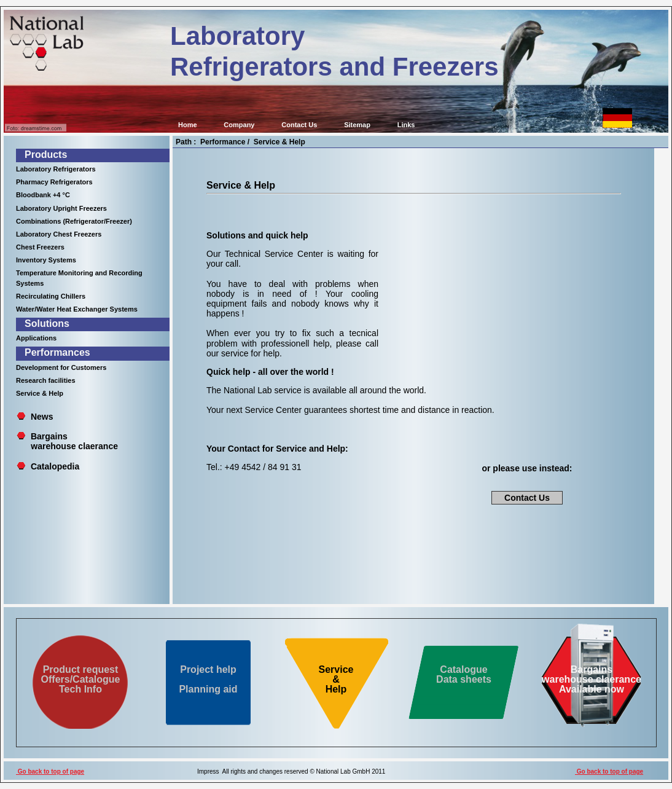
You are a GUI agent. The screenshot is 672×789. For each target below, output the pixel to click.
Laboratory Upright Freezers (61, 208)
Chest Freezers (40, 247)
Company (239, 125)
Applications (36, 338)
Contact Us (299, 125)
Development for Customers (61, 367)
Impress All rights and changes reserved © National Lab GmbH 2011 (291, 771)
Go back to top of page (50, 771)
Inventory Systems (46, 260)
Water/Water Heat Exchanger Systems (77, 309)
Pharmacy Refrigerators (54, 182)
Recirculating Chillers (51, 296)
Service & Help (40, 393)
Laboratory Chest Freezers (59, 234)
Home (188, 125)
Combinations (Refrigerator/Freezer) (74, 221)
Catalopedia (55, 466)
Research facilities (46, 380)
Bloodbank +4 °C (43, 195)
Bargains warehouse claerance (67, 441)
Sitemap (357, 125)
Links (406, 125)
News (42, 417)
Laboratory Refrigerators (56, 169)
